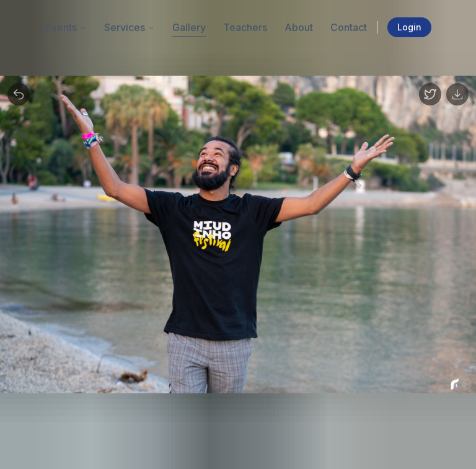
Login (409, 27)
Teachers (245, 27)
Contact (349, 27)
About (299, 27)
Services (130, 27)
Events (66, 27)
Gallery (189, 27)
